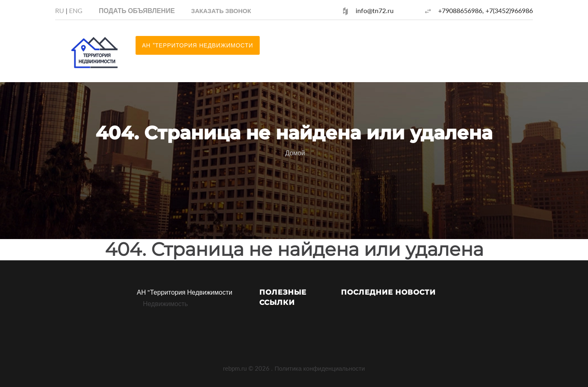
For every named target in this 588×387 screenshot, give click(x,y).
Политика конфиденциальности (320, 368)
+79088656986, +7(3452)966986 (486, 10)
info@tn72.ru (375, 10)
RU (60, 10)
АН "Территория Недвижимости (185, 292)
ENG (76, 10)
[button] (221, 10)
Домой (295, 153)
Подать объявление (137, 10)
